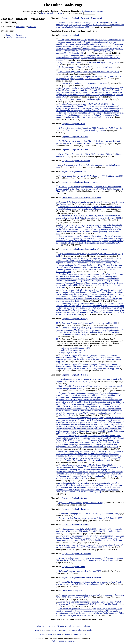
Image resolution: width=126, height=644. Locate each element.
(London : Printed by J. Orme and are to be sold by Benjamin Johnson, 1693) (90, 472)
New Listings (55, 630)
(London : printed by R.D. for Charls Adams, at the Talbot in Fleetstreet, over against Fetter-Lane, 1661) (90, 612)
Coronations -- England (72, 591)
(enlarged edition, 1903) (88, 323)
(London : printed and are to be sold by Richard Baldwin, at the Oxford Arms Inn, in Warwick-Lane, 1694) (90, 281)
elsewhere (32, 27)
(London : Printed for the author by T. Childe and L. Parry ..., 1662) (89, 487)
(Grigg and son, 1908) (91, 176)
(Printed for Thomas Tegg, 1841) (88, 358)
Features (58, 634)
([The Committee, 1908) (88, 142)
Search (44, 630)
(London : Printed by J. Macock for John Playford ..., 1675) (90, 111)
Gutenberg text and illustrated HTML (76, 348)
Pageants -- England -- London (75, 375)
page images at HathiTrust (71, 352)
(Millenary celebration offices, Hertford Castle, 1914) (90, 92)
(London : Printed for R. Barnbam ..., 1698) (90, 456)
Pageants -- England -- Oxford (75, 498)
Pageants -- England (14, 35)
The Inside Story (79, 634)
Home (37, 630)
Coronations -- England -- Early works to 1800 (81, 198)
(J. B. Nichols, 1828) (89, 77)
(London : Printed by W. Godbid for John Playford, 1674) (90, 404)
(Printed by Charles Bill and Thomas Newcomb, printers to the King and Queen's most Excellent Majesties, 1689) (89, 208)
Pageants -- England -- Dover (74, 171)
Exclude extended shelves (92, 11)
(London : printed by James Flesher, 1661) (89, 229)
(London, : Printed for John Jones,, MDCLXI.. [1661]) (90, 241)
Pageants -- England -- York (74, 567)
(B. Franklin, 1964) (90, 46)
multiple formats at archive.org (73, 350)
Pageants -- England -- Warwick (75, 525)
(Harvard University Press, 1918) (88, 67)
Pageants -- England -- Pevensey (75, 509)
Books (43, 634)
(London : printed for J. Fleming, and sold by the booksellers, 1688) (90, 295)
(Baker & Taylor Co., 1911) (84, 99)
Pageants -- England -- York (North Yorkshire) (81, 577)
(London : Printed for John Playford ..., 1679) (90, 441)
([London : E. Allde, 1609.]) (90, 189)
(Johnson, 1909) (90, 583)
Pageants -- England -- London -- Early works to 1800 (84, 249)
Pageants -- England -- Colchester (76, 161)
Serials (89, 630)
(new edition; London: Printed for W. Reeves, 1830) (89, 331)
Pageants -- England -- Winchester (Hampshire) (82, 18)
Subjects (81, 630)
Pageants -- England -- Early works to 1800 (80, 182)
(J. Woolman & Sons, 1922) (83, 83)
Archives (67, 634)
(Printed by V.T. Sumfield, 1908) (91, 518)
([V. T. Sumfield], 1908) (89, 513)
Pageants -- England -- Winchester (76, 554)
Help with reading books (46, 626)
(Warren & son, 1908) (90, 25)
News (50, 634)
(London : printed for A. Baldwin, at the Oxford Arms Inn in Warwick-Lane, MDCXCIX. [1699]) (90, 265)
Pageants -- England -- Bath (74, 124)
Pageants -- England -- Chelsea (75, 137)
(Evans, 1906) (89, 546)
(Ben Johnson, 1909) (80, 571)
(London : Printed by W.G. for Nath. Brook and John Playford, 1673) (90, 425)
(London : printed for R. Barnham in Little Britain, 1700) (90, 309)
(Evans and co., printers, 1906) (89, 531)
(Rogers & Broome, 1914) (80, 503)
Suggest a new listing (82, 626)
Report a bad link (64, 626)
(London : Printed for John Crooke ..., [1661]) (90, 604)
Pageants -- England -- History (75, 319)
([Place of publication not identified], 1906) (90, 538)
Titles (73, 630)
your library (20, 27)
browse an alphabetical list (52, 13)
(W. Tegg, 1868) (88, 366)
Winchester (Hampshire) (16, 37)
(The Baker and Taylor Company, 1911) (89, 62)
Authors (65, 630)
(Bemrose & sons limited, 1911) (89, 380)
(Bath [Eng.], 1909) (89, 129)
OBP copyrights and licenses (63, 641)
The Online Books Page (63, 5)
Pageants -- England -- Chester (75, 150)
